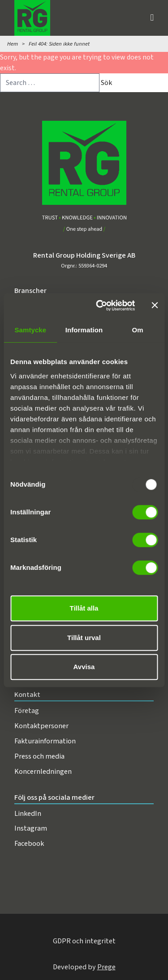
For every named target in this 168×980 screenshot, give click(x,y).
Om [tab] (138, 330)
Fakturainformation (45, 741)
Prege (106, 967)
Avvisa (84, 667)
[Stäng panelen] (155, 305)
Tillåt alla (84, 608)
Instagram (31, 828)
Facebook (29, 843)
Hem (13, 44)
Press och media (39, 756)
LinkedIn (28, 813)
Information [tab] (84, 330)
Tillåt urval (84, 638)
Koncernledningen (43, 771)
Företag (27, 711)
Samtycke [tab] (30, 330)
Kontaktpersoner (41, 726)
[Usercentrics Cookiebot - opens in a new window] (100, 305)
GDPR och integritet (84, 941)
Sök (106, 83)
